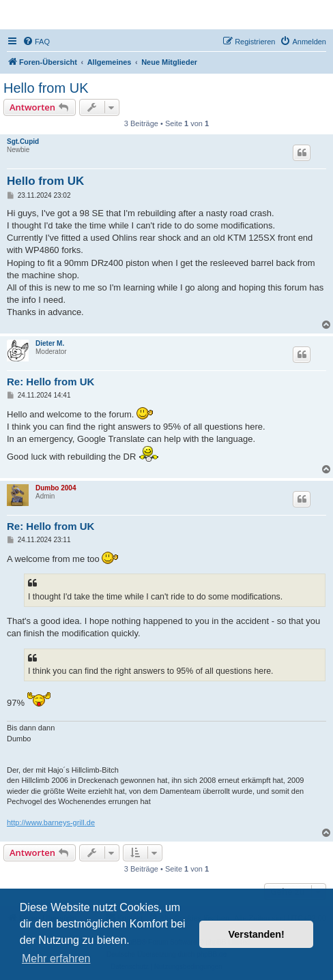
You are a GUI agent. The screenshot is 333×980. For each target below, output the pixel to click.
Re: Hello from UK (50, 382)
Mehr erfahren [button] (56, 959)
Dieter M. (50, 343)
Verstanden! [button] (257, 934)
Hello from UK (46, 88)
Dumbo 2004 (56, 488)
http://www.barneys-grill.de (51, 822)
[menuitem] (36, 42)
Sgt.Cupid (23, 142)
